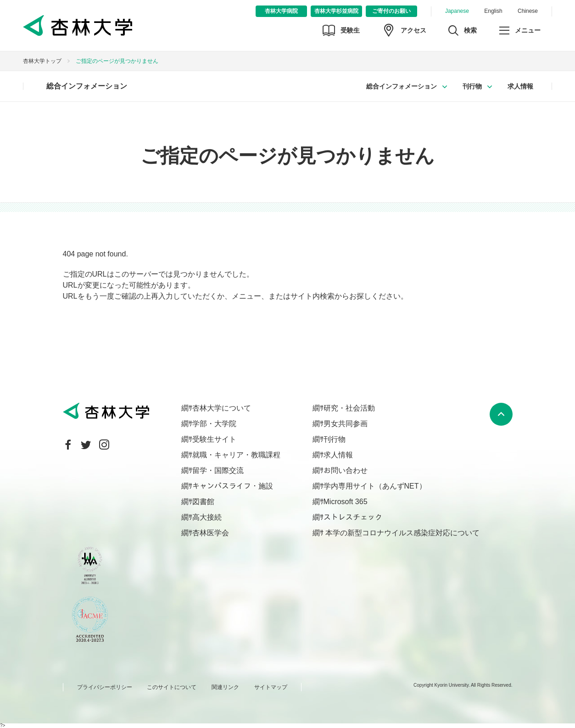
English (493, 11)
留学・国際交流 (218, 470)
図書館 (203, 502)
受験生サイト (214, 439)
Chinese (528, 11)
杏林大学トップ (42, 61)
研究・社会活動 (349, 408)
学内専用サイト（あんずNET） (375, 486)
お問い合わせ (346, 470)
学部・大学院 (214, 424)
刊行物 (472, 86)
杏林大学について (222, 408)
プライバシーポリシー (105, 687)
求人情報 (520, 86)
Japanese (457, 11)
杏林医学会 (211, 533)
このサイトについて (172, 687)
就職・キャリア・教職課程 (236, 455)
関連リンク (225, 687)
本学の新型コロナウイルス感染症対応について (402, 533)
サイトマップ (271, 687)
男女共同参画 (346, 424)
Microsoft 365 (346, 502)
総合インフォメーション (87, 86)
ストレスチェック (353, 517)
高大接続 (207, 517)
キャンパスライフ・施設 (233, 486)
